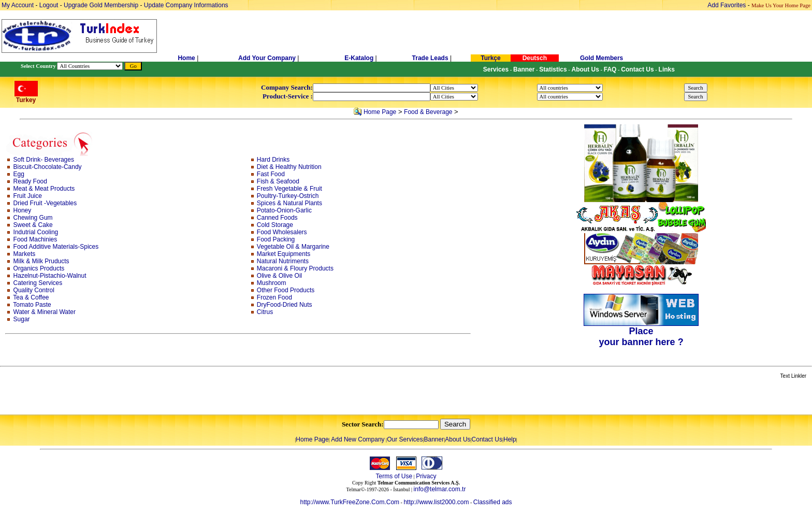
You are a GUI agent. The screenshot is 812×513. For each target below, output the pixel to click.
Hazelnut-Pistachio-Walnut (50, 276)
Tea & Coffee (31, 297)
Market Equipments (284, 254)
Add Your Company (268, 58)
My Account (18, 5)
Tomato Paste (32, 305)
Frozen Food (274, 297)
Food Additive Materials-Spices (56, 247)
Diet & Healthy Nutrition (289, 167)
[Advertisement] (123, 397)
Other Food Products (286, 290)
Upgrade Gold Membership (102, 5)
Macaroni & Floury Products (295, 268)
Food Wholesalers (282, 232)
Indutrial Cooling (36, 232)
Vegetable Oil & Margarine (293, 247)
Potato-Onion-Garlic (284, 210)
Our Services (405, 439)
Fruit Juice (28, 196)
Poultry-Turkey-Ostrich (288, 196)
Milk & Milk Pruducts (41, 261)
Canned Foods (277, 218)
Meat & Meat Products (44, 189)
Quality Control (34, 290)
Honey (23, 210)
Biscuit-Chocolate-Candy (48, 167)
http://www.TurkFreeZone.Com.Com (350, 502)
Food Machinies (35, 239)
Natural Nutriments (283, 261)
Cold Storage (275, 225)
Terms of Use (394, 476)
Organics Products (39, 268)
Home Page (380, 112)
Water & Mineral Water (45, 312)
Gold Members (601, 58)
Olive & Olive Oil (279, 276)
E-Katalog (359, 58)
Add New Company (358, 439)
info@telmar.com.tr (440, 489)
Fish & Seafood (278, 181)
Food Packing (276, 239)
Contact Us (487, 439)
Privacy (426, 476)
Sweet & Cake (33, 225)
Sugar (22, 319)
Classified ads (493, 502)
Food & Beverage (428, 112)
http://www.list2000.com (436, 502)
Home (187, 58)
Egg (19, 174)
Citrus (265, 312)
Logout (49, 5)
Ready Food (30, 181)
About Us (458, 439)
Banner (434, 439)
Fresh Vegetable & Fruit (289, 189)
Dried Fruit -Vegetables (45, 203)
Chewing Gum (33, 218)
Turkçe (490, 58)
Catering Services (38, 283)
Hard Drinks (273, 160)
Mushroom (272, 283)
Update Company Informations (186, 5)
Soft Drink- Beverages (44, 160)
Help (510, 439)
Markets (25, 254)
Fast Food (271, 174)
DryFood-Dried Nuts (285, 305)
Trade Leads (430, 58)
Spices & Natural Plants (289, 203)
